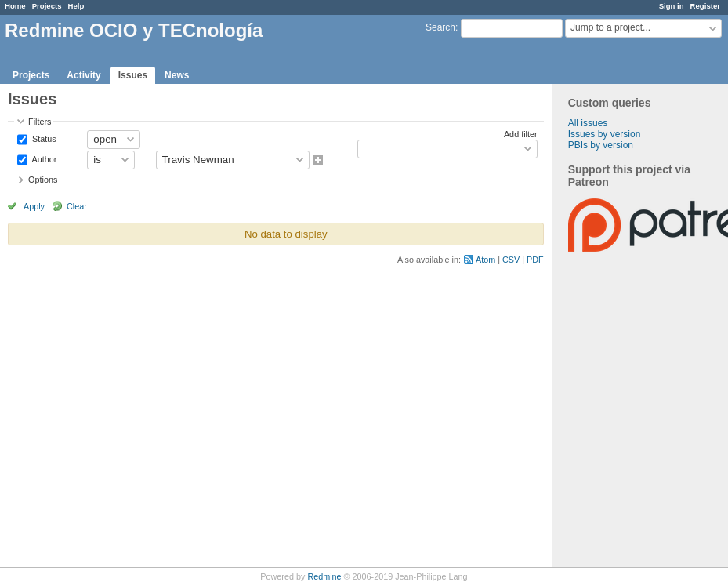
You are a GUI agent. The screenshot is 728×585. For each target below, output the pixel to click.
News (177, 75)
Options (43, 180)
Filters (40, 122)
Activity (83, 75)
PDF (535, 260)
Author (43, 158)
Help (76, 6)
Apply (34, 206)
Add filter (521, 134)
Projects (47, 6)
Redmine (324, 576)
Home (15, 6)
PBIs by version (601, 145)
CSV (511, 260)
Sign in (672, 6)
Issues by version (605, 134)
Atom (485, 260)
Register (705, 6)
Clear (77, 206)
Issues (133, 75)
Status (43, 138)
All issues (588, 123)
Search (440, 27)
